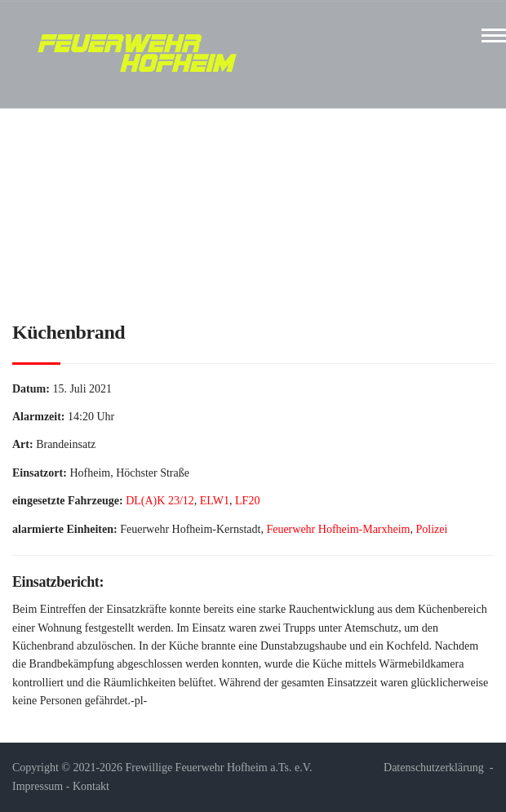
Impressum (38, 786)
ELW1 (215, 501)
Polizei (432, 529)
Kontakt (91, 786)
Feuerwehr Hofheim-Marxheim (338, 529)
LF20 (247, 501)
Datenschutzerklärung (434, 768)
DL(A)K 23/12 (160, 501)
